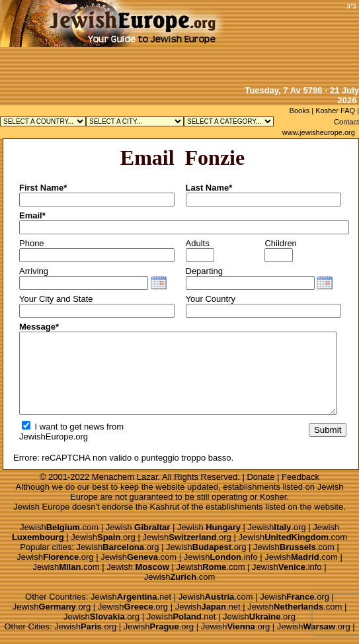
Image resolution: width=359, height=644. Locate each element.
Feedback (300, 477)
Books (300, 111)
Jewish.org (277, 527)
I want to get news (63, 427)
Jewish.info (221, 557)
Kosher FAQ (335, 111)
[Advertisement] (284, 41)
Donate (260, 477)
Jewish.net (131, 597)
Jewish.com (59, 527)
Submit (328, 430)
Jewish (138, 527)
